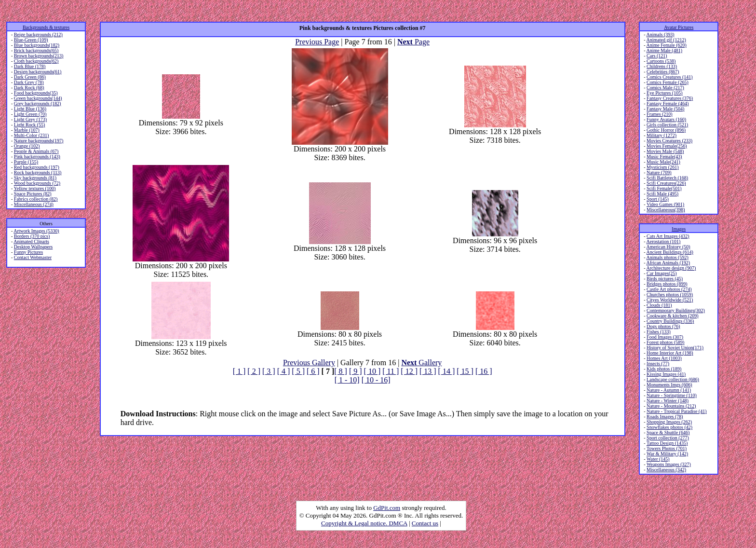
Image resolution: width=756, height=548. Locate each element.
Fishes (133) (659, 332)
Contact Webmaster (33, 257)
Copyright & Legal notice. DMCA (364, 523)
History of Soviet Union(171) (675, 348)
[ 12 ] (409, 371)
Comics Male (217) (665, 88)
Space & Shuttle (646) (668, 432)
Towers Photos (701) (667, 448)
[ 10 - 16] (376, 380)
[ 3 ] (269, 371)
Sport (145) (658, 199)
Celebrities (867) (663, 72)
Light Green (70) (30, 114)
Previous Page (317, 42)
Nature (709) (659, 172)
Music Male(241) (663, 162)
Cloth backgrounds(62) (36, 61)
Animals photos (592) (668, 257)
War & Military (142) (667, 454)
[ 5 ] (298, 371)
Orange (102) (27, 146)
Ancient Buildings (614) (670, 252)
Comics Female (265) (668, 82)
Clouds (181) (659, 305)
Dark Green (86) (30, 77)
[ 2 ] (254, 371)
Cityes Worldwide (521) (670, 300)
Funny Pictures (28, 252)
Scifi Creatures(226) (666, 183)
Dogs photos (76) (663, 326)
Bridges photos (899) (667, 284)
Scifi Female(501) (664, 188)
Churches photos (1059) (670, 295)
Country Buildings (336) (670, 321)
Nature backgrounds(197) (39, 141)
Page (413, 42)
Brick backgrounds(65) (36, 50)
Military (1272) (661, 135)
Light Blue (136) (30, 109)
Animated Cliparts (31, 241)
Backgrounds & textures (46, 27)
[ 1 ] (239, 371)
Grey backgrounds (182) (38, 103)
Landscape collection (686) (673, 379)
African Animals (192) (668, 263)
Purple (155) (26, 162)
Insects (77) (658, 363)
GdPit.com (387, 508)
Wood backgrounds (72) (37, 183)
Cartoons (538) (661, 61)
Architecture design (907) (671, 268)
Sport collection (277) (668, 438)
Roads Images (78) (665, 417)
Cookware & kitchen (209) (672, 316)
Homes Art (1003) (664, 358)
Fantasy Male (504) (665, 109)
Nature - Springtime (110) (672, 395)
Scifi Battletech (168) (667, 178)
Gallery (421, 363)
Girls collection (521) (667, 125)
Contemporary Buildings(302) (676, 310)
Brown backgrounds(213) (39, 56)
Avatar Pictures (679, 27)
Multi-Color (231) (32, 135)
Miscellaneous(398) (666, 210)
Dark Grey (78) (29, 82)
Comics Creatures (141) (670, 77)
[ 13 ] (428, 371)
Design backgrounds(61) (38, 72)
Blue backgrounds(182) (37, 45)
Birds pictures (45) (665, 279)
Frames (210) (660, 114)
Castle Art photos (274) (669, 289)
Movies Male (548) (665, 151)
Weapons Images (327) (669, 464)
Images (679, 229)
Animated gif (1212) (666, 40)
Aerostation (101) (664, 241)
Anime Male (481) (664, 50)
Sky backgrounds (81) (35, 178)
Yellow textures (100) (34, 188)
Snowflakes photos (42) (669, 427)
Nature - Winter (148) (668, 401)
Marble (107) (27, 130)
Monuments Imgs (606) (669, 385)
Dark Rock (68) (29, 88)
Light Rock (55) (29, 125)
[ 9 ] (356, 371)
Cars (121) (657, 56)
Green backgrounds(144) (38, 98)
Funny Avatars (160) (666, 119)
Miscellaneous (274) (34, 204)
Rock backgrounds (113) (38, 172)
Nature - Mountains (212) (671, 406)
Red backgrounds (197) (37, 167)
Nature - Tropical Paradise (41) (676, 411)
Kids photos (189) (664, 369)
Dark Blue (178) (30, 66)
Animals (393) (661, 34)
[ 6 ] (313, 371)
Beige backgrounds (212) (38, 34)
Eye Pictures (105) (664, 93)
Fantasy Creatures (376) (670, 98)
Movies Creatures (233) (669, 141)
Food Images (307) (665, 337)
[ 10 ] (372, 371)
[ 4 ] (284, 371)
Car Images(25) (661, 273)
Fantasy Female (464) (668, 103)
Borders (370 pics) (32, 236)
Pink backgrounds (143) (37, 157)
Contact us (425, 523)
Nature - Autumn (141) (669, 390)
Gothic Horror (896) (666, 130)
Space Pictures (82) (33, 194)
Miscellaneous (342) (666, 470)
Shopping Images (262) (669, 422)
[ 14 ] (447, 371)
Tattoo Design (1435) (667, 443)
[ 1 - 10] (347, 380)
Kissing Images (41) (666, 374)
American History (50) (668, 247)
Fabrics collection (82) (36, 199)
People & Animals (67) (36, 151)
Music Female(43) (664, 157)
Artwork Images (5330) (36, 231)
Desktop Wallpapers (33, 247)
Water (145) (658, 459)
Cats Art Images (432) (668, 236)
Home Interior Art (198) (670, 353)
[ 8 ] (341, 371)
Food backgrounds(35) (36, 93)
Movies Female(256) (667, 146)
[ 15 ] (465, 371)
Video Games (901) (665, 204)
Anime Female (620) (667, 45)
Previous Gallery (309, 363)
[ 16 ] (484, 371)
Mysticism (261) (662, 167)
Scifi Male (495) (662, 194)
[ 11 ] (391, 371)
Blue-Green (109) (31, 40)
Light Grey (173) (30, 119)
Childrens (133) (662, 66)
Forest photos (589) (665, 342)
